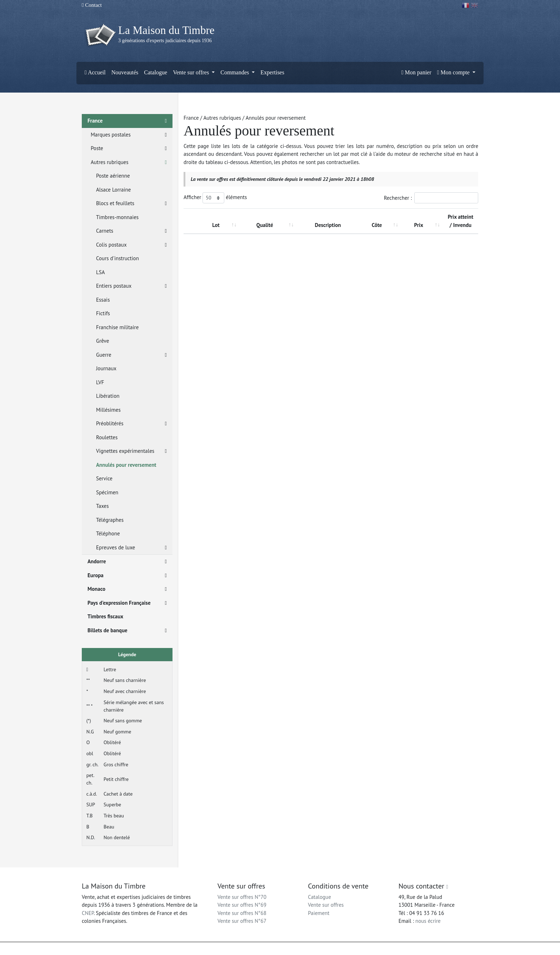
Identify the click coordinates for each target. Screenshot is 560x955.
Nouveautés (125, 72)
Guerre (131, 355)
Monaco (127, 589)
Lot (216, 225)
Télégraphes (110, 520)
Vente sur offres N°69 (242, 905)
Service (104, 478)
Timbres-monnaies (117, 217)
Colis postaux (131, 245)
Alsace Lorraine (113, 190)
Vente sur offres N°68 (242, 913)
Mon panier (416, 72)
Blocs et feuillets (131, 204)
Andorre (127, 562)
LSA (101, 272)
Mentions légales (295, 949)
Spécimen (107, 492)
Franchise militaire (117, 327)
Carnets (131, 231)
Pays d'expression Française (127, 603)
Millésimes (108, 410)
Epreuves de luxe (131, 548)
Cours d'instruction (117, 258)
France (127, 121)
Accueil (95, 72)
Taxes (102, 506)
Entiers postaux (131, 286)
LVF (100, 382)
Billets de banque (127, 631)
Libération (108, 396)
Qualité (265, 225)
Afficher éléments (215, 198)
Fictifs (103, 313)
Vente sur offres (326, 905)
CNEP (88, 913)
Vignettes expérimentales (131, 451)
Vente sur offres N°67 (242, 921)
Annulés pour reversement (126, 465)
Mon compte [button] (454, 72)
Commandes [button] (235, 72)
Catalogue (156, 72)
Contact (92, 5)
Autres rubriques (129, 162)
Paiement (319, 913)
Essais (103, 300)
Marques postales (129, 135)
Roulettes (107, 437)
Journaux (106, 368)
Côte (377, 225)
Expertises (272, 72)
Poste (129, 149)
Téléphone (108, 533)
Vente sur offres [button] (192, 72)
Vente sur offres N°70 (242, 897)
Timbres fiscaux (105, 616)
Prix (419, 225)
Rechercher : (431, 198)
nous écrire (428, 921)
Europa (127, 576)
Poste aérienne (113, 176)
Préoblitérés (131, 424)
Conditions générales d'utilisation (346, 949)
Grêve (102, 341)
